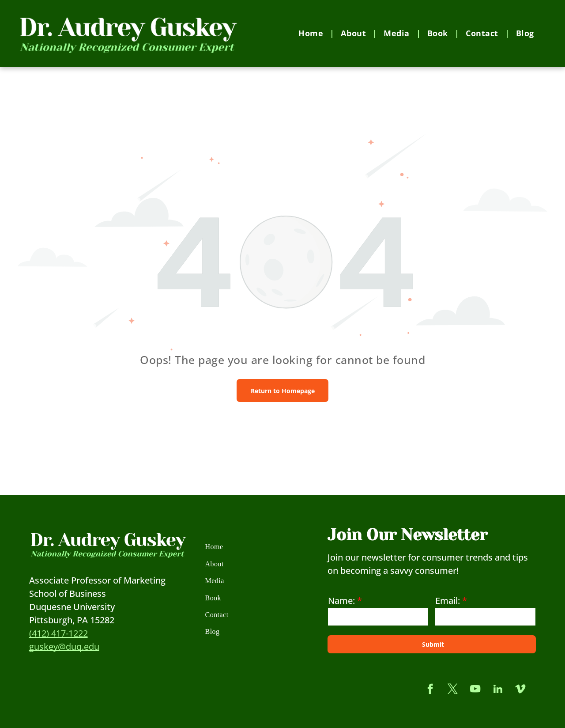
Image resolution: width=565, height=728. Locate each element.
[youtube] (475, 690)
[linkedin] (498, 690)
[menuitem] (313, 33)
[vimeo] (520, 690)
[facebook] (430, 690)
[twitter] (453, 690)
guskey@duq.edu (64, 646)
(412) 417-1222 (58, 633)
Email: (448, 601)
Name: (341, 601)
